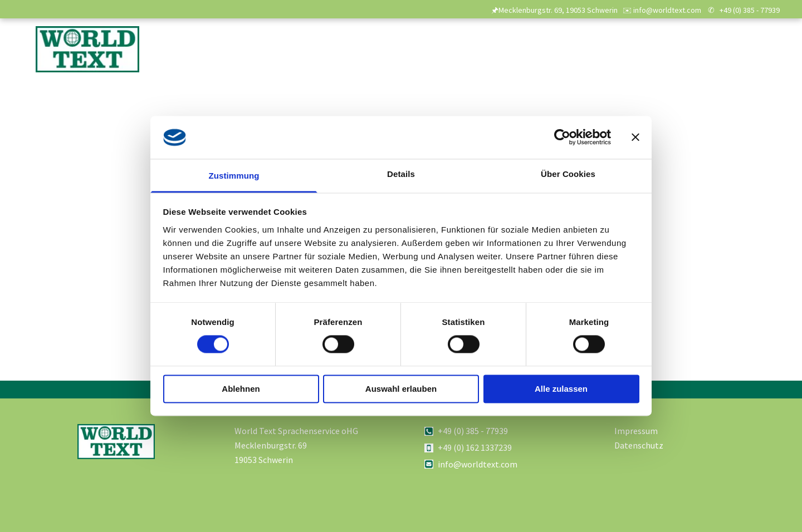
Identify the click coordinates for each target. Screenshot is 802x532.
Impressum (636, 431)
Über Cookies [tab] (568, 174)
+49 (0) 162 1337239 (475, 447)
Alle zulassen (561, 389)
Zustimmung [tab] (234, 176)
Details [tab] (401, 174)
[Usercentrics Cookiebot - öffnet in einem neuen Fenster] (562, 137)
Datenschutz (639, 445)
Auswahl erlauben (401, 389)
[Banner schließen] (635, 137)
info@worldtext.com (478, 464)
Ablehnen (241, 389)
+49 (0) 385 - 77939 (750, 10)
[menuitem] (386, 54)
